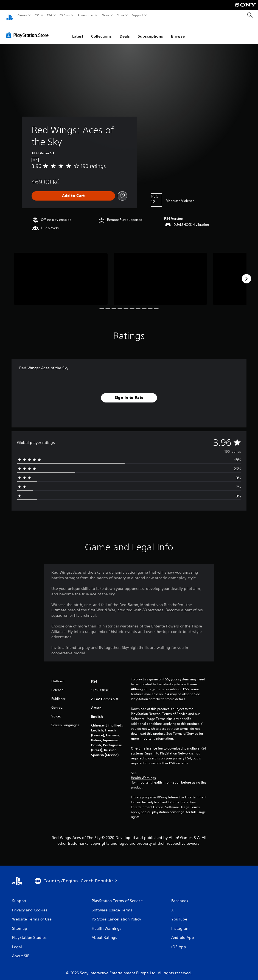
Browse (178, 31)
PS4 (49, 15)
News (106, 15)
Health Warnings (143, 773)
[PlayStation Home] (10, 15)
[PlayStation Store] (29, 30)
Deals (125, 31)
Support (137, 15)
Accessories (85, 15)
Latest (78, 31)
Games (22, 15)
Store (120, 15)
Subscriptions (150, 31)
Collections (101, 31)
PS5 (37, 15)
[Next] (246, 274)
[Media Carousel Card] (61, 274)
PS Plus (65, 15)
